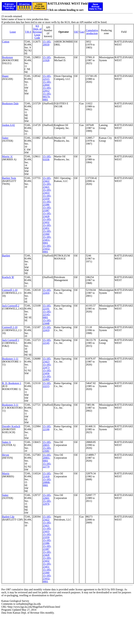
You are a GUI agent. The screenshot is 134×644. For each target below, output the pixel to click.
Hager (5, 76)
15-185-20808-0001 (47, 482)
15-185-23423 (47, 360)
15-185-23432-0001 (47, 249)
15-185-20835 (47, 444)
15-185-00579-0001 (47, 97)
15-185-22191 (47, 307)
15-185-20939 (47, 43)
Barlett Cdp (8, 517)
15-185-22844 (47, 83)
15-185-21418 (47, 475)
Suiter (5, 138)
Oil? (76, 32)
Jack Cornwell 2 (11, 306)
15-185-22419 (47, 329)
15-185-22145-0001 (47, 314)
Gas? (82, 32)
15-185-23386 (47, 203)
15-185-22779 (47, 465)
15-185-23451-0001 (47, 240)
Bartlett (6, 256)
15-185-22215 (47, 385)
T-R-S (28, 32)
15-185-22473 (47, 366)
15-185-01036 (47, 158)
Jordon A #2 (8, 125)
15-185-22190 (47, 428)
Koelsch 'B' (8, 277)
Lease (13, 32)
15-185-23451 (47, 227)
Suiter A (6, 442)
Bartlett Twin (9, 178)
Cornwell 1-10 (10, 290)
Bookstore (8, 57)
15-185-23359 (47, 197)
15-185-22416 (47, 291)
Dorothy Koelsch (11, 426)
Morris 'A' (7, 156)
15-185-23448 (47, 322)
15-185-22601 (47, 497)
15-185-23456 (47, 372)
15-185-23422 (47, 180)
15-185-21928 (47, 59)
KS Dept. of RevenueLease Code (37, 32)
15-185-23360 (47, 233)
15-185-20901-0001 (47, 458)
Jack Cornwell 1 (11, 340)
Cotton (6, 42)
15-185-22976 (47, 502)
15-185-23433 (47, 191)
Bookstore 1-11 (10, 359)
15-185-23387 (47, 209)
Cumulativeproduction (92, 32)
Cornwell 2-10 (10, 327)
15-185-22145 (47, 341)
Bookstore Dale (10, 103)
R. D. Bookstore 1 (12, 383)
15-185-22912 (47, 89)
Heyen (6, 455)
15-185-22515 (47, 77)
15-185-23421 (47, 185)
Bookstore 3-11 (10, 405)
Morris (6, 473)
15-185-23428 (47, 215)
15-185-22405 (47, 378)
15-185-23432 (47, 221)
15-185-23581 (47, 449)
